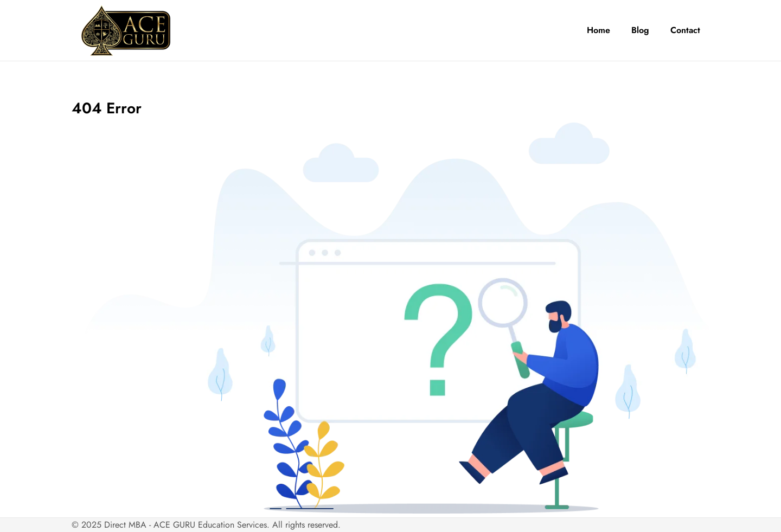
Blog (640, 30)
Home (598, 30)
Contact (685, 30)
